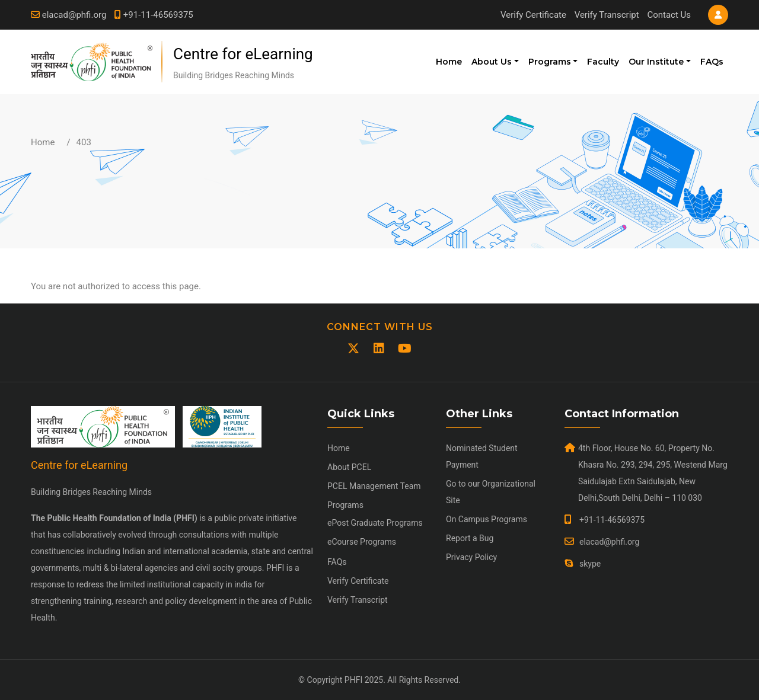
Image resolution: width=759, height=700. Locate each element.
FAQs (712, 62)
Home (449, 62)
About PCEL (349, 467)
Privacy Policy (471, 557)
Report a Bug (470, 538)
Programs (550, 62)
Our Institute (656, 62)
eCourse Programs (362, 542)
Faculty (603, 62)
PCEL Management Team (374, 486)
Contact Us (669, 15)
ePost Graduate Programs (375, 523)
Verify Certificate (533, 15)
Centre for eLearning (243, 54)
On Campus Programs (487, 519)
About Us (492, 62)
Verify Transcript (607, 15)
